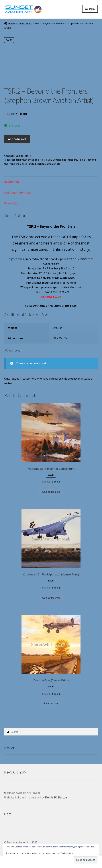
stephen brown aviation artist (28, 160)
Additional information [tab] (19, 192)
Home (12, 23)
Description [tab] (11, 182)
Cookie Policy (67, 853)
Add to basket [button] (51, 492)
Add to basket (17, 139)
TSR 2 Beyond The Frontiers (61, 160)
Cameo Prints (25, 23)
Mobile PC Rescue (56, 797)
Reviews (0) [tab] (11, 203)
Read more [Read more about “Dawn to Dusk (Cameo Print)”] (51, 703)
